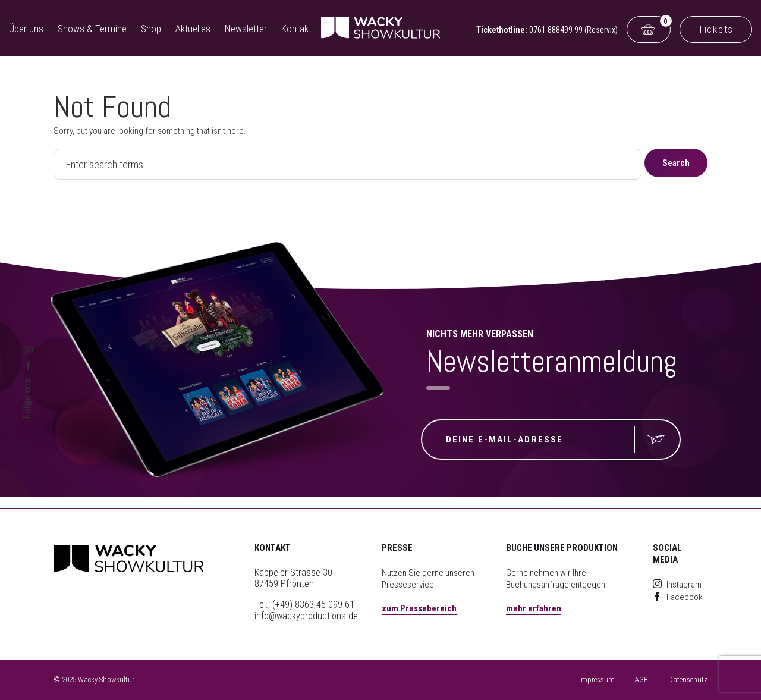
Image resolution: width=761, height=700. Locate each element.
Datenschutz (688, 679)
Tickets (716, 29)
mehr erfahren (534, 608)
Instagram (677, 585)
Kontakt (296, 29)
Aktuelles (193, 29)
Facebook (678, 597)
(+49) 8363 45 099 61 (313, 605)
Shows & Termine (92, 29)
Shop (151, 29)
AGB (641, 679)
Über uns (26, 29)
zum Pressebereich (419, 608)
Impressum (597, 679)
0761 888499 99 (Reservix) (573, 30)
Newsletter (246, 29)
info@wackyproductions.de (306, 616)
